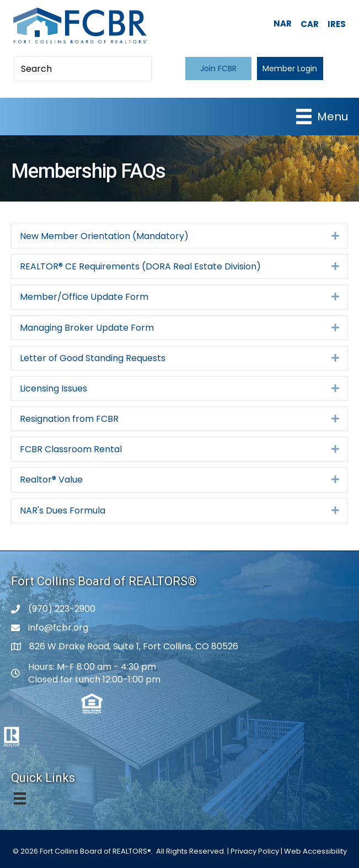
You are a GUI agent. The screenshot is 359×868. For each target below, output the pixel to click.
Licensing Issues (53, 388)
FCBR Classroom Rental (71, 449)
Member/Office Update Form (84, 297)
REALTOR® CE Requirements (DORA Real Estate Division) (140, 266)
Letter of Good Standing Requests (93, 358)
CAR (310, 24)
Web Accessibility (315, 851)
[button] (218, 68)
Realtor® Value (51, 480)
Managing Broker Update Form (87, 328)
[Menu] (322, 117)
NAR (283, 23)
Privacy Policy (255, 851)
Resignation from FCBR (69, 419)
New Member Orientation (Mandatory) (104, 236)
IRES (337, 24)
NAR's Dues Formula (63, 510)
